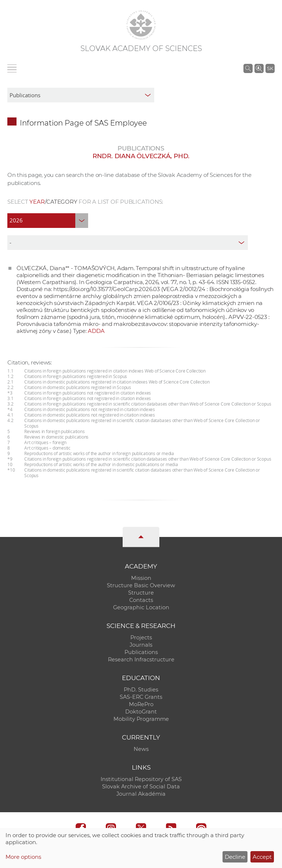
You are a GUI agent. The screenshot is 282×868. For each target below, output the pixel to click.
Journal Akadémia (141, 794)
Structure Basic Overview (141, 585)
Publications (141, 652)
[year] (48, 221)
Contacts (141, 600)
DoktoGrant (141, 712)
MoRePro (141, 704)
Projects (141, 638)
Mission (141, 578)
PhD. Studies (141, 690)
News (141, 749)
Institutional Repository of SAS (141, 779)
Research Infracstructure (141, 660)
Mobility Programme (141, 719)
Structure (141, 593)
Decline (235, 857)
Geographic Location (141, 607)
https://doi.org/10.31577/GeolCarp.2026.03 (106, 289)
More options (23, 857)
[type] (128, 243)
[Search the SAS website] (248, 68)
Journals (141, 645)
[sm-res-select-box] (81, 95)
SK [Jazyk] (270, 68)
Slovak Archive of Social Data (141, 787)
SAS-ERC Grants (141, 697)
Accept (262, 857)
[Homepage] (141, 25)
